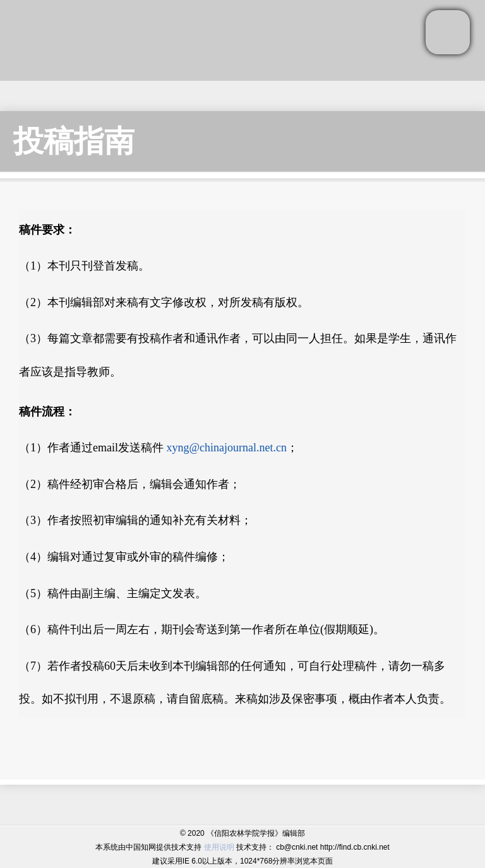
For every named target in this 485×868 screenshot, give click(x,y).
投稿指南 (74, 141)
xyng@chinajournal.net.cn (226, 448)
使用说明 (219, 847)
